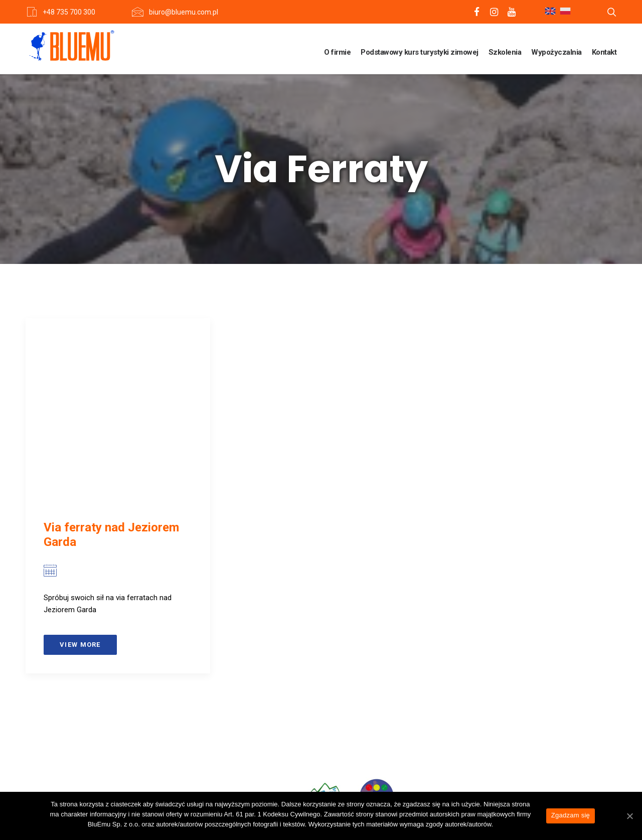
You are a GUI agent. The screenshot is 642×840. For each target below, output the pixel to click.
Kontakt (604, 52)
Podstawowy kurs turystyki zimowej (420, 52)
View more (80, 645)
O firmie (337, 52)
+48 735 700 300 (69, 12)
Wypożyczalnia (556, 52)
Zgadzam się (571, 815)
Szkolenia (505, 52)
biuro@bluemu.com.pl (184, 12)
